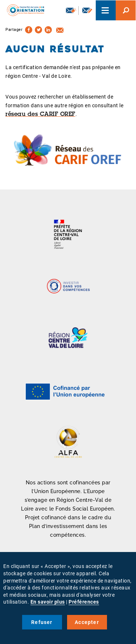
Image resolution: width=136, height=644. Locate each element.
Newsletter (71, 10)
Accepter (87, 622)
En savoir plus (48, 602)
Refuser (42, 622)
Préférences (84, 602)
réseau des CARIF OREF (40, 115)
